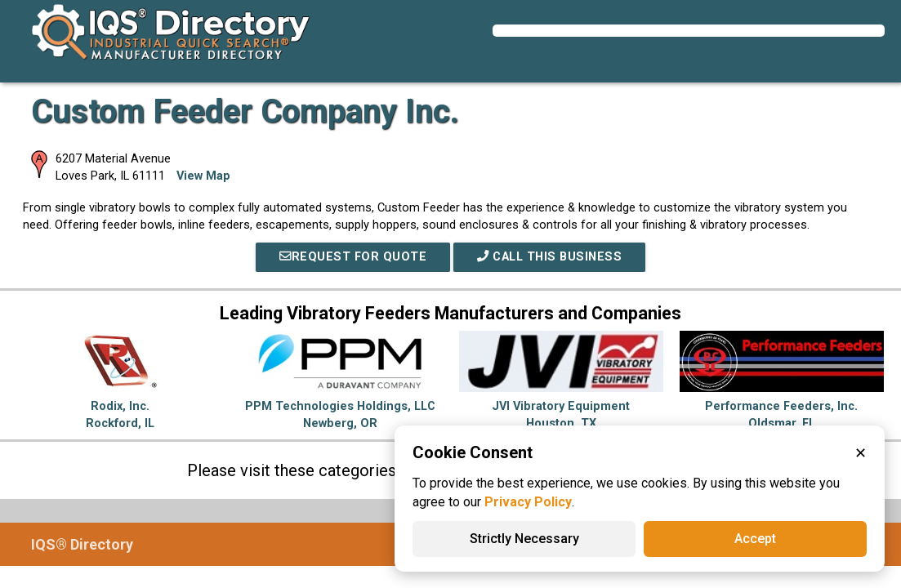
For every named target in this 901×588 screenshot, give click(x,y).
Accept (755, 539)
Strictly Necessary (524, 539)
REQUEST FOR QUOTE (353, 257)
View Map (203, 176)
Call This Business (549, 257)
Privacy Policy (528, 502)
